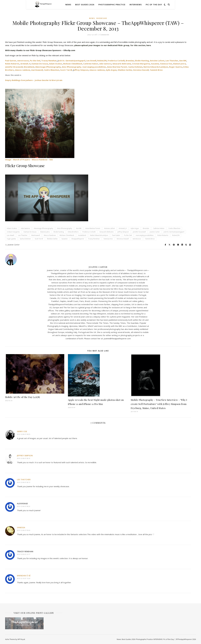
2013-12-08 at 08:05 (24, 434)
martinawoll (37, 70)
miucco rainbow (22, 70)
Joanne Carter (155, 232)
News (68, 4)
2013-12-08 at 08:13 (24, 482)
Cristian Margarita (141, 64)
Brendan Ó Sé (24, 576)
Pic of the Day (154, 4)
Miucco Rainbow (50, 235)
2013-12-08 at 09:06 (24, 530)
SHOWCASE (102, 18)
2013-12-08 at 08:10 (24, 458)
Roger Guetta (176, 67)
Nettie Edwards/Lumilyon (156, 67)
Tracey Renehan (49, 61)
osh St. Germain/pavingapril (72, 61)
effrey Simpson (81, 70)
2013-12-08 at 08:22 (24, 506)
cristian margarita (13, 232)
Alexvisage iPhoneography (48, 67)
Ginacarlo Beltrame (122, 64)
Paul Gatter (116, 235)
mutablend (82, 235)
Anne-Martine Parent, (117, 67)
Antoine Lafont (157, 61)
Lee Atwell (91, 61)
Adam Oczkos (56, 64)
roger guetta (11, 239)
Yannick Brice (156, 70)
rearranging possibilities (94, 67)
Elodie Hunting (142, 61)
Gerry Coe (22, 431)
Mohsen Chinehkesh (73, 64)
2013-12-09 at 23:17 (24, 554)
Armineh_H (25, 64)
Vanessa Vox (166, 64)
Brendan (130, 61)
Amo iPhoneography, (72, 67)
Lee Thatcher (172, 61)
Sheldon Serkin (125, 70)
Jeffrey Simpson (123, 232)
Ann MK (183, 61)
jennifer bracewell (139, 232)
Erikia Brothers (73, 232)
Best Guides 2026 (85, 4)
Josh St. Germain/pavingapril (174, 232)
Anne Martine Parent (93, 228)
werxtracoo (23, 61)
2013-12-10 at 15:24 (24, 578)
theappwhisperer (78, 239)
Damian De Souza (40, 64)
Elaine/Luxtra (180, 64)
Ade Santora (105, 64)
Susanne (155, 64)
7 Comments (104, 35)
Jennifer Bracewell (14, 67)
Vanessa (21, 527)
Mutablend (29, 67)
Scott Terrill (66, 70)
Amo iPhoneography (65, 228)
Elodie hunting (59, 232)
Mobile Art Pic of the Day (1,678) (23, 397)
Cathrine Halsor (91, 64)
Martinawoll (36, 235)
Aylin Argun (111, 70)
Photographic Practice (112, 4)
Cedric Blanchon (52, 70)
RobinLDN (102, 61)
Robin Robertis (12, 64)
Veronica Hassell (141, 70)
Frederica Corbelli (116, 61)
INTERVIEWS (136, 4)
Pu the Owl (35, 61)
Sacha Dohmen (135, 67)
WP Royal (21, 639)
